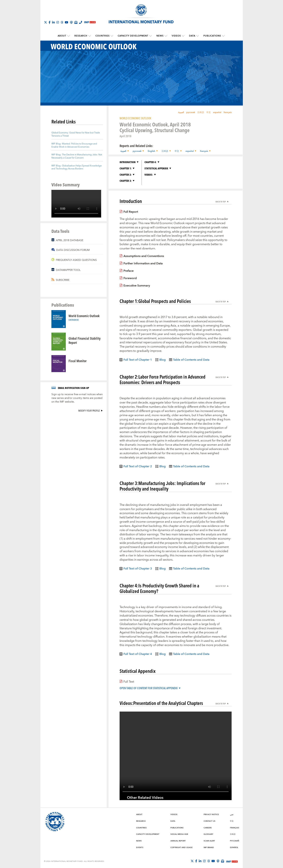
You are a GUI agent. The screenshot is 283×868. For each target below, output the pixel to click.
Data (192, 36)
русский (191, 112)
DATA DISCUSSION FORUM (73, 250)
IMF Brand (209, 848)
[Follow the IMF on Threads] (62, 22)
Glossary (208, 834)
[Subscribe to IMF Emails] (76, 22)
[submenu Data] (198, 36)
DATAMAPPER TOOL (68, 270)
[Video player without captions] (76, 204)
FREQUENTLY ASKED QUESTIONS (76, 260)
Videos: (149, 175)
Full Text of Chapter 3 (138, 569)
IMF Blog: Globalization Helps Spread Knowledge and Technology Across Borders (77, 167)
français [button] (204, 151)
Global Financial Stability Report (85, 340)
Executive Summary (137, 286)
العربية (181, 112)
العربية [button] (123, 151)
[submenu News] (166, 36)
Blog (163, 360)
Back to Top (221, 202)
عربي (232, 814)
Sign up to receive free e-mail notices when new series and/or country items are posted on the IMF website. (77, 398)
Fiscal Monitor (78, 361)
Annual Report (178, 841)
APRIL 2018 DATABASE (70, 240)
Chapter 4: (150, 162)
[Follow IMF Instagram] (58, 22)
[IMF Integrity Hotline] (81, 22)
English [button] (151, 151)
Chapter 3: (126, 181)
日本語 (201, 112)
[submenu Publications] (223, 36)
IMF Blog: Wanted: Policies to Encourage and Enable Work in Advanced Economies (74, 145)
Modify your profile (89, 411)
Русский (235, 841)
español (217, 112)
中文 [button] (177, 151)
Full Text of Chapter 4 (138, 655)
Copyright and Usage (181, 848)
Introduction (128, 162)
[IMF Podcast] (71, 22)
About (62, 36)
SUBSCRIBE (63, 280)
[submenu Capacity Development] (151, 36)
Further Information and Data (143, 263)
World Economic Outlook (84, 316)
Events (140, 848)
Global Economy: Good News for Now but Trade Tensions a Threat (76, 134)
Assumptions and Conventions (144, 256)
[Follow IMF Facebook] (50, 22)
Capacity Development (133, 36)
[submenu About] (69, 36)
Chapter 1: (126, 168)
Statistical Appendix (156, 168)
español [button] (190, 151)
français (228, 112)
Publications (212, 36)
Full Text (129, 682)
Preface (129, 271)
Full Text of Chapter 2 (138, 467)
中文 (209, 112)
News (160, 36)
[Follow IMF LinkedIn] (53, 22)
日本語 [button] (165, 151)
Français (235, 828)
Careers (208, 828)
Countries (103, 36)
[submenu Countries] (112, 36)
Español (234, 848)
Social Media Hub (179, 834)
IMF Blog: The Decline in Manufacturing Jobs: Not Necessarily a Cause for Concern (77, 156)
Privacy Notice (211, 814)
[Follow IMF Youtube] (67, 22)
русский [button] (137, 151)
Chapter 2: (126, 175)
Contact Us (209, 821)
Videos (176, 36)
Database (74, 320)
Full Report (131, 212)
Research (81, 36)
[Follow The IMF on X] (46, 22)
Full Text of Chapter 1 (138, 360)
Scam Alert (209, 841)
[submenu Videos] (183, 36)
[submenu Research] (90, 36)
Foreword (130, 278)
